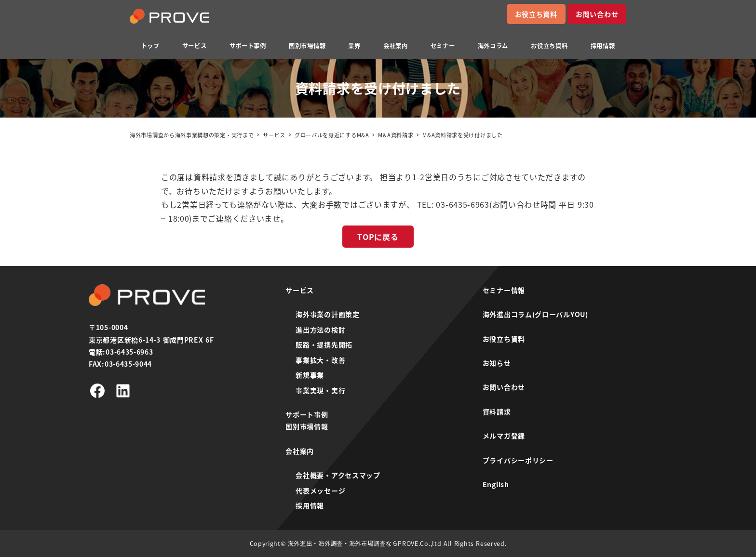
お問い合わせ (597, 14)
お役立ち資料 (536, 14)
